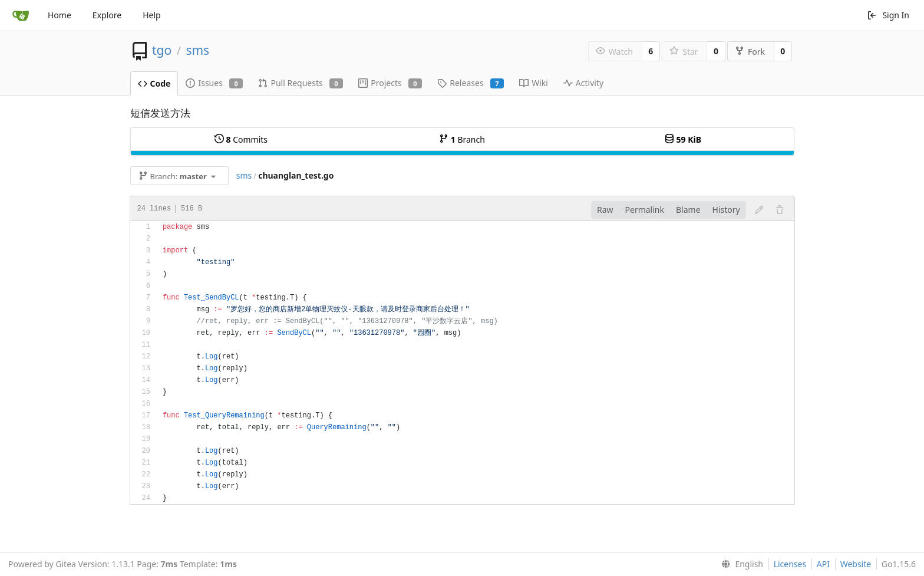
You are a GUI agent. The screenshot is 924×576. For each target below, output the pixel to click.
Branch (462, 139)
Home (60, 15)
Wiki (534, 83)
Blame (688, 210)
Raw (605, 210)
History (726, 210)
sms (197, 50)
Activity (583, 83)
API (823, 564)
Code (154, 83)
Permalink (645, 210)
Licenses (790, 564)
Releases (471, 83)
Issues (214, 83)
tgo (162, 50)
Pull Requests (301, 83)
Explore (107, 15)
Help (152, 15)
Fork (750, 52)
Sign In (888, 15)
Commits (241, 139)
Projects (390, 83)
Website (856, 564)
